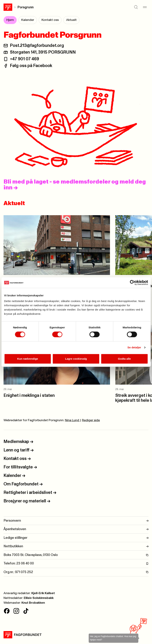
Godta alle (124, 359)
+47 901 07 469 (24, 59)
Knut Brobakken (33, 603)
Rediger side (91, 420)
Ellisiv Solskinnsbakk (39, 598)
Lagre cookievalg (76, 359)
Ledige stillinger (76, 538)
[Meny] (145, 7)
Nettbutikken (76, 546)
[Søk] (136, 7)
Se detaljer (134, 347)
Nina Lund (72, 420)
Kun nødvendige (28, 359)
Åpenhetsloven (76, 529)
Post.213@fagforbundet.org (37, 46)
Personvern (76, 521)
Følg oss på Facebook (31, 66)
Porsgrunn (26, 7)
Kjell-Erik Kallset (43, 593)
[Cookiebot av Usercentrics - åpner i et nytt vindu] (132, 283)
